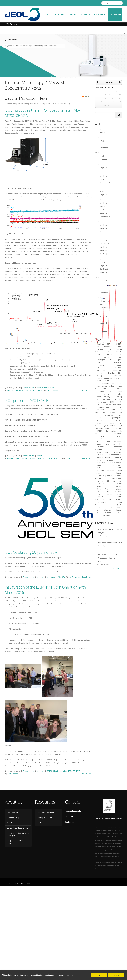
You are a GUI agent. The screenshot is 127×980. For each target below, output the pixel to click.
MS (31, 390)
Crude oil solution (109, 387)
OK (99, 975)
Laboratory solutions (29, 458)
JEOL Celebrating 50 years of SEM (31, 552)
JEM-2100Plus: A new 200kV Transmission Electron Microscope (107, 558)
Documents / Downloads (46, 813)
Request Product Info (74, 811)
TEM (53, 458)
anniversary (52, 577)
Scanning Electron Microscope (109, 477)
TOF (35, 390)
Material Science (103, 457)
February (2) (104, 244)
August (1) (103, 213)
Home (49, 14)
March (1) (103, 176)
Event (40, 456)
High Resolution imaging (109, 427)
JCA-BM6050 (111, 444)
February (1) (104, 301)
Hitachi (118, 428)
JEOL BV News (115, 14)
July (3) (102, 179)
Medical (118, 457)
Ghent (55, 771)
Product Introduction (46, 388)
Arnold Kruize (28, 388)
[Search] (112, 3)
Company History (13, 818)
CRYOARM (100, 391)
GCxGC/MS (101, 423)
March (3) (103, 225)
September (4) (105, 217)
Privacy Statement (26, 883)
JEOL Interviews (42, 823)
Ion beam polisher (106, 439)
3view (111, 360)
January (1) (104, 281)
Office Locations (12, 823)
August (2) (103, 168)
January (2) (104, 240)
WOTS (58, 458)
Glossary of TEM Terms (45, 818)
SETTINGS (116, 975)
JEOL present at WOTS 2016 (27, 400)
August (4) (103, 195)
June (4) (103, 262)
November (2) (105, 272)
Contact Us (70, 822)
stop (75, 77)
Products (72, 14)
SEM (48, 458)
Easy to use (101, 402)
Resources (86, 14)
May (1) (102, 141)
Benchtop (11, 458)
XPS (98, 515)
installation (63, 771)
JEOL (27, 390)
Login (97, 3)
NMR (44, 458)
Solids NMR (102, 489)
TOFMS (40, 390)
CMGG (50, 771)
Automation (101, 370)
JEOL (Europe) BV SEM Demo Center (17, 842)
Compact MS (12, 390)
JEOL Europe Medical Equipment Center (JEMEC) (18, 834)
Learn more (70, 975)
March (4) (103, 203)
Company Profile (13, 813)
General (40, 577)
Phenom (111, 470)
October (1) (104, 159)
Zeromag (107, 515)
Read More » (87, 390)
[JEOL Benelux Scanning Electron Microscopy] (22, 14)
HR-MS (21, 390)
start (52, 77)
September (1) (105, 147)
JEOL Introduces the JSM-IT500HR (110, 543)
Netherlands (101, 468)
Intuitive (118, 436)
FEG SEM (100, 410)
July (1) (102, 144)
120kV (119, 352)
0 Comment (53, 390)
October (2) (104, 269)
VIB (79, 771)
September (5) (105, 232)
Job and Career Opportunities (17, 828)
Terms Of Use (10, 883)
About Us (59, 14)
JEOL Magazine (100, 14)
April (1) (103, 132)
